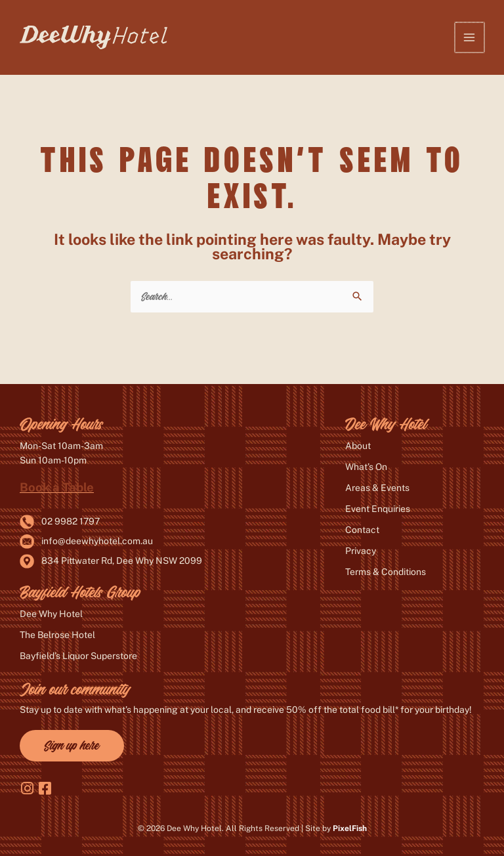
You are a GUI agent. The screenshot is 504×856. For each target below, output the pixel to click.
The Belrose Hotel (57, 635)
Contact (362, 530)
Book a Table (57, 487)
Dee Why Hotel (51, 614)
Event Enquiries (378, 509)
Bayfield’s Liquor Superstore (78, 656)
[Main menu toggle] (470, 37)
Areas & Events (377, 488)
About (358, 446)
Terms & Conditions (386, 572)
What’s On (366, 467)
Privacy (361, 551)
